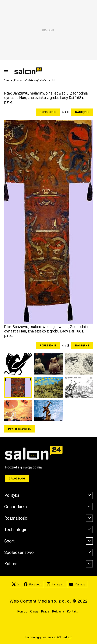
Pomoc (22, 611)
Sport (9, 541)
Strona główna (13, 80)
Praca (45, 611)
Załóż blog (17, 479)
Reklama (58, 611)
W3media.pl (64, 637)
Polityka (12, 495)
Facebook (33, 585)
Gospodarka (15, 507)
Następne (82, 112)
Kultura (11, 564)
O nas (34, 611)
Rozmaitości (16, 518)
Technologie (16, 530)
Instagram (56, 585)
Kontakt (72, 611)
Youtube (77, 585)
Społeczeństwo (19, 552)
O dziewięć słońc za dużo (41, 80)
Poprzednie (48, 112)
